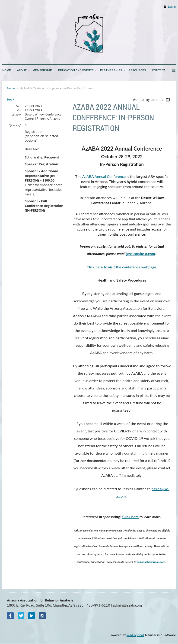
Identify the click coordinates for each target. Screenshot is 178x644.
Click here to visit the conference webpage (121, 267)
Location (16, 114)
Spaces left (15, 125)
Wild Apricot (135, 635)
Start (19, 106)
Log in (172, 7)
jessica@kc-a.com (141, 254)
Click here (131, 517)
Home (11, 88)
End (19, 110)
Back (11, 99)
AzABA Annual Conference (104, 176)
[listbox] (152, 100)
